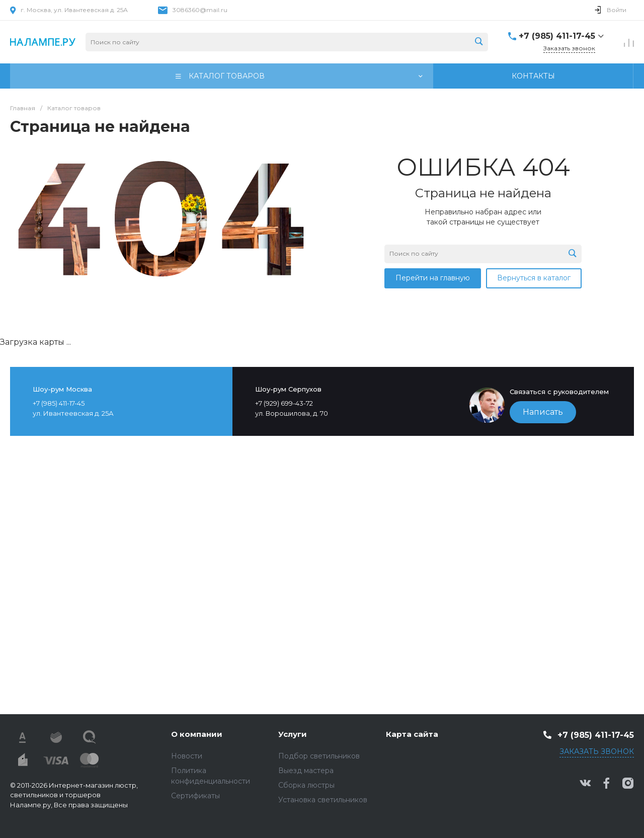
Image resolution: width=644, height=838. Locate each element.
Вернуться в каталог (534, 278)
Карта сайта (412, 734)
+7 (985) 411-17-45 (557, 36)
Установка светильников (323, 800)
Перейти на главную (433, 278)
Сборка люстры (306, 785)
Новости (187, 756)
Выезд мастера (306, 771)
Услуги (293, 734)
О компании (197, 734)
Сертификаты (195, 796)
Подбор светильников (319, 756)
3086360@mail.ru (200, 10)
